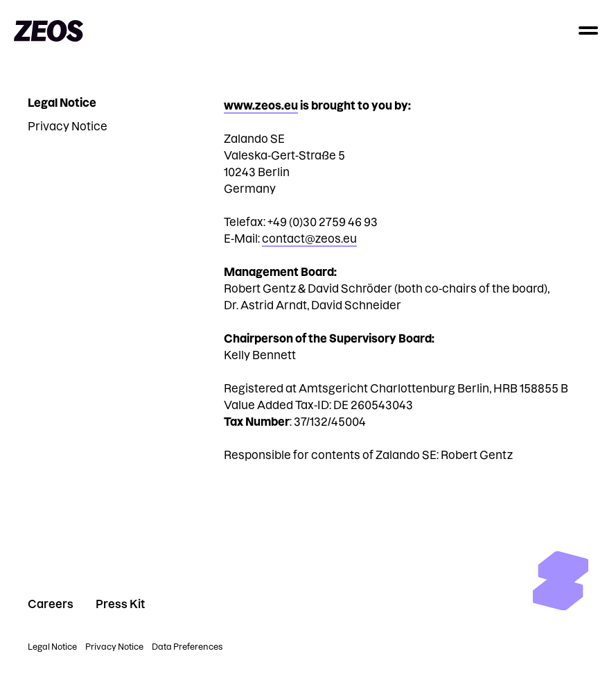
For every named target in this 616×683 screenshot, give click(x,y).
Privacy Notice (68, 126)
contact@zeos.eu (309, 239)
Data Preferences (187, 647)
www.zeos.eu (261, 105)
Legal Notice (62, 103)
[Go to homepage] (49, 31)
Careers (51, 604)
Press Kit (120, 604)
